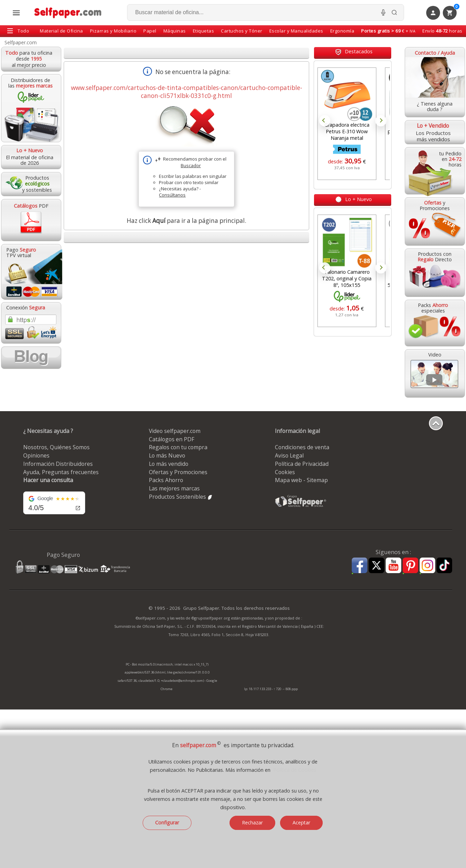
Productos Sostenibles (181, 497)
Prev (325, 121)
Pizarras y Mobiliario (113, 31)
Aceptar (301, 822)
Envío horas (442, 31)
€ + (388, 31)
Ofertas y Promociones (178, 472)
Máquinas (175, 31)
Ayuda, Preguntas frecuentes (61, 472)
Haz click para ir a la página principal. (186, 221)
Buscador (191, 165)
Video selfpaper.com (175, 431)
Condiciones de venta (302, 447)
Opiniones (36, 455)
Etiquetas (204, 31)
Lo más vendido (169, 464)
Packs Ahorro (166, 480)
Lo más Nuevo (167, 455)
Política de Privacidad (302, 464)
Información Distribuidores (58, 464)
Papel (150, 31)
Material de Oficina (61, 31)
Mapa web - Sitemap (301, 480)
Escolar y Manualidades (296, 31)
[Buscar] (394, 12)
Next (381, 121)
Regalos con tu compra (178, 447)
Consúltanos (172, 195)
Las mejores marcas (174, 488)
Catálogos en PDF (172, 439)
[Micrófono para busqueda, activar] (383, 12)
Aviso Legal (289, 455)
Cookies (285, 472)
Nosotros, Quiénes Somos (56, 447)
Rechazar (252, 822)
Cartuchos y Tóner (242, 31)
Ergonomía (342, 31)
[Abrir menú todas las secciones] (16, 13)
